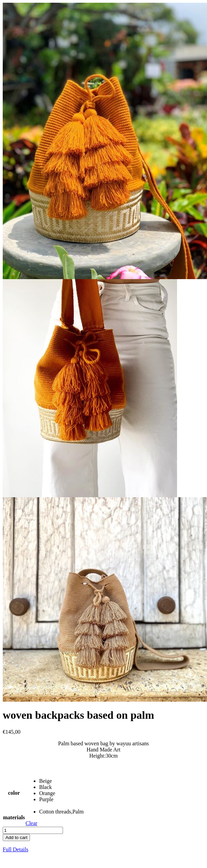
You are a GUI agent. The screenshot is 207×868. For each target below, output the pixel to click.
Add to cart (16, 837)
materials (14, 817)
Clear (31, 823)
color (14, 793)
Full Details (15, 849)
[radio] (61, 781)
